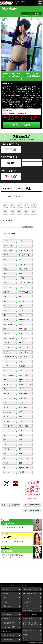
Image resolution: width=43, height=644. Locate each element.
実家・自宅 (23, 398)
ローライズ (7, 352)
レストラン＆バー (9, 426)
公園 (21, 444)
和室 (5, 403)
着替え (6, 458)
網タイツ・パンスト (25, 385)
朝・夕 (6, 463)
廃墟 (21, 417)
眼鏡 (5, 329)
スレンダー (7, 301)
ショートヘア (8, 324)
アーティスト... (9, 246)
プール (21, 431)
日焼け (6, 320)
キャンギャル (8, 264)
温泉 (21, 435)
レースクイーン (24, 255)
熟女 (21, 260)
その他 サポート (28, 606)
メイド (21, 361)
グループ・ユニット (25, 265)
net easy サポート (29, 602)
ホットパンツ (24, 352)
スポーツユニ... (9, 375)
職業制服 (22, 366)
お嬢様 (6, 273)
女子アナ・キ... (24, 250)
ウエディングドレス (25, 380)
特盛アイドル (6, 606)
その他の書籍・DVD (9, 623)
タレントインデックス (9, 635)
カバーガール (8, 472)
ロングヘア (23, 324)
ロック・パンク (24, 375)
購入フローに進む (22, 125)
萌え (21, 273)
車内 (21, 412)
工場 (21, 421)
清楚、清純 (23, 269)
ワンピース (23, 343)
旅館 (5, 440)
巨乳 (5, 297)
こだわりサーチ (7, 640)
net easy (5, 602)
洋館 (21, 440)
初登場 (21, 472)
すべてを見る (24, 292)
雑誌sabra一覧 (7, 614)
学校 (5, 444)
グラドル (6, 241)
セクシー (22, 287)
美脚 (5, 310)
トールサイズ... (9, 333)
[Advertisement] (11, 572)
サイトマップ (28, 639)
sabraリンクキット (29, 631)
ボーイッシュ (8, 287)
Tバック (6, 343)
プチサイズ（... (24, 329)
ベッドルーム (24, 407)
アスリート (7, 255)
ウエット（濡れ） (25, 320)
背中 (5, 315)
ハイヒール (7, 394)
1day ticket (5, 594)
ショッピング (24, 458)
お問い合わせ (28, 610)
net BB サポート (28, 598)
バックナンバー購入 (9, 627)
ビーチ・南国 (24, 426)
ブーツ (21, 389)
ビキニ (21, 333)
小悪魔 (21, 278)
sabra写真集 (6, 619)
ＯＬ (5, 380)
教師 (5, 370)
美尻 (21, 306)
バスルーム (7, 412)
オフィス (6, 417)
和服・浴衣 (23, 357)
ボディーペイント (9, 398)
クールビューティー (25, 283)
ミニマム (22, 338)
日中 (21, 463)
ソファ (6, 407)
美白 (21, 315)
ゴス (21, 370)
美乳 (21, 297)
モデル (21, 246)
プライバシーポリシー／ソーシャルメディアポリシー (31, 625)
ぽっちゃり (23, 301)
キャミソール (24, 347)
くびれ (21, 310)
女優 (21, 241)
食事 (21, 454)
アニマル (6, 389)
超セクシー (7, 292)
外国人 (6, 269)
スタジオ (6, 421)
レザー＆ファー (9, 357)
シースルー (23, 394)
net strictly (5, 589)
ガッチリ (6, 306)
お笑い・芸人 (8, 250)
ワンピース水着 (9, 338)
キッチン (22, 403)
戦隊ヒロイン (8, 260)
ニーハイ (6, 361)
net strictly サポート (30, 589)
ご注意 (25, 635)
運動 (5, 454)
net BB (4, 598)
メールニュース (28, 619)
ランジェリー (8, 384)
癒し (5, 278)
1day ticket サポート (30, 594)
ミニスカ (6, 347)
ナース (6, 366)
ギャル (6, 283)
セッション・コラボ (25, 468)
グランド (6, 449)
